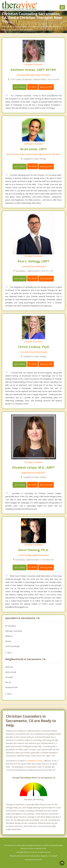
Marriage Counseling (14, 631)
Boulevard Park (11, 687)
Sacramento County (34, 761)
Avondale (9, 677)
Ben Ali (8, 682)
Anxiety (8, 641)
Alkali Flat (9, 667)
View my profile (46, 87)
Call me (33, 87)
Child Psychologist (13, 646)
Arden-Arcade (11, 672)
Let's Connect (20, 87)
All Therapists (11, 626)
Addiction (9, 636)
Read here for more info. (33, 860)
